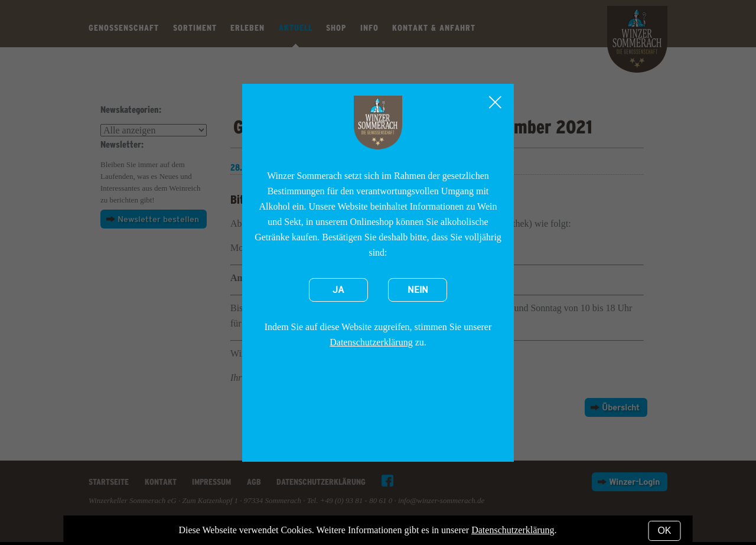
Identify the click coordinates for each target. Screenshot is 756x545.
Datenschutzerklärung (371, 342)
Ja (338, 290)
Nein (418, 290)
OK (664, 531)
